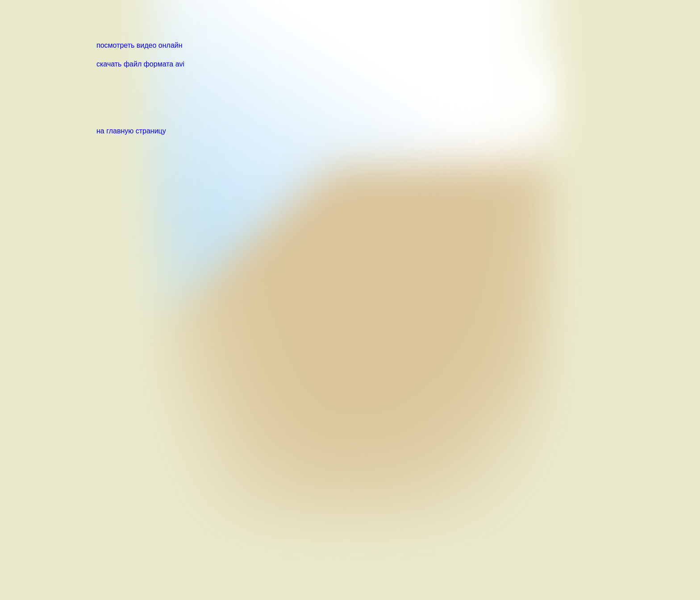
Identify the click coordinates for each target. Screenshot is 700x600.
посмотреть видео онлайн (140, 45)
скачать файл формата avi (140, 64)
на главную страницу (131, 131)
